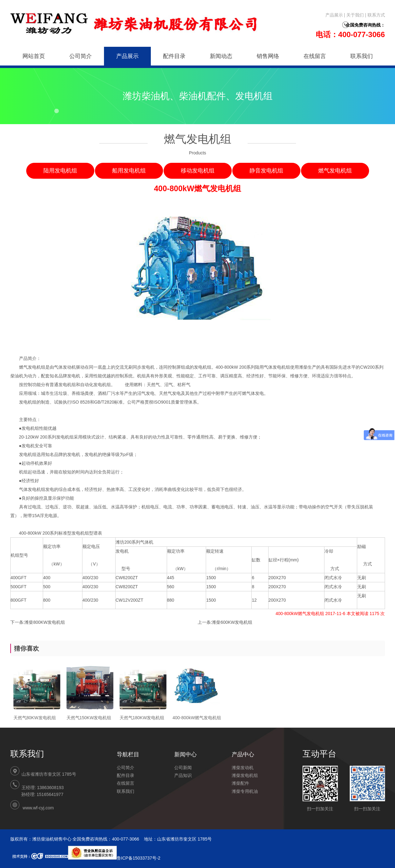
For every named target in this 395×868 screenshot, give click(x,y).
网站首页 (34, 56)
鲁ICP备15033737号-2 (114, 858)
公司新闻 (183, 768)
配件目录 (174, 56)
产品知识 (183, 775)
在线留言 (315, 56)
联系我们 (362, 56)
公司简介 (81, 56)
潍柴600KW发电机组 (232, 622)
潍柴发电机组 (245, 775)
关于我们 (355, 15)
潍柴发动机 (243, 768)
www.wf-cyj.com (38, 808)
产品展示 (334, 15)
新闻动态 (221, 56)
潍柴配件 (240, 783)
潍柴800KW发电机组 (45, 622)
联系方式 (376, 15)
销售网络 (268, 56)
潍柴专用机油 (245, 791)
